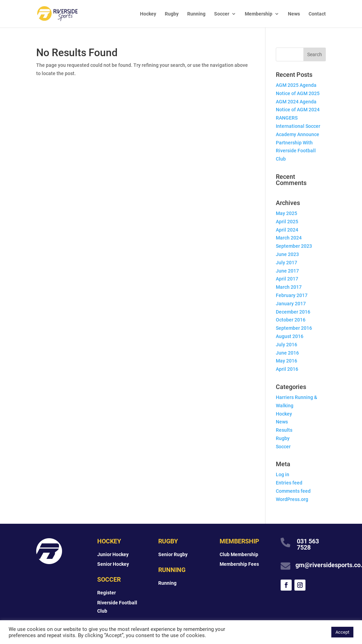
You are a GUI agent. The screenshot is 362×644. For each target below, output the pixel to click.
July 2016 (286, 345)
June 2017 (287, 271)
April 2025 (287, 222)
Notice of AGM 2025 (298, 93)
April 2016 (287, 369)
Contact (317, 14)
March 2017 (289, 287)
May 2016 (286, 361)
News (294, 14)
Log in (283, 474)
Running (196, 14)
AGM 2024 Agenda (296, 102)
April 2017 (287, 279)
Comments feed (293, 491)
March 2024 (289, 238)
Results (284, 430)
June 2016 (287, 353)
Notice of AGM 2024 (298, 110)
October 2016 (291, 320)
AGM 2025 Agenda (296, 85)
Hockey (148, 14)
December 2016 (293, 312)
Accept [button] (342, 632)
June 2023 (287, 254)
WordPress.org (292, 499)
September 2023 (294, 246)
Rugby (172, 14)
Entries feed (289, 483)
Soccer (222, 14)
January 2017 (291, 304)
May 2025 (286, 213)
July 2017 (286, 263)
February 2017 (292, 295)
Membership (259, 14)
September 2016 (294, 328)
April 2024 (287, 230)
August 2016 (290, 336)
